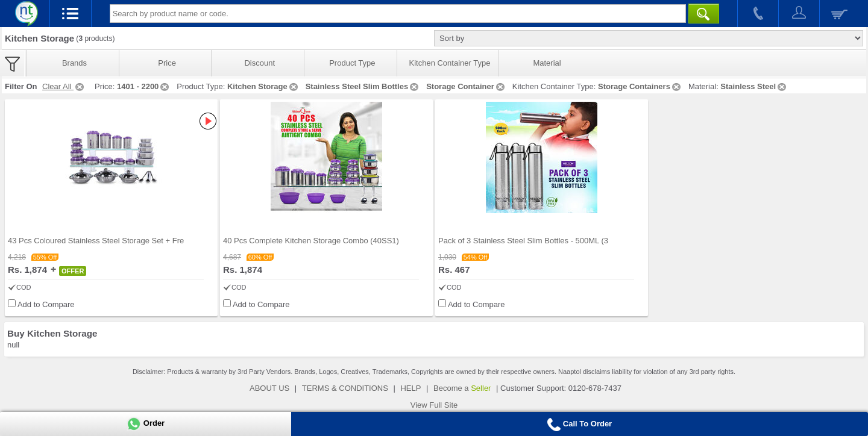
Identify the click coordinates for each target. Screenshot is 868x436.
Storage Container (466, 86)
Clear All (64, 86)
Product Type (352, 63)
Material (547, 63)
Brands (74, 63)
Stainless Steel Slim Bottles (363, 86)
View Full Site (434, 405)
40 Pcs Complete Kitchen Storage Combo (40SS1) (311, 241)
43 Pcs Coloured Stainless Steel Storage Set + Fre (96, 241)
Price (167, 63)
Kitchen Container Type (450, 63)
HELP (410, 388)
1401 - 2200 (144, 86)
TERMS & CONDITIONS (345, 388)
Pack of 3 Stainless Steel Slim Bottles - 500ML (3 (523, 241)
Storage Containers (640, 86)
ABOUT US (269, 388)
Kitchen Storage (263, 86)
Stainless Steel (754, 86)
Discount (259, 63)
